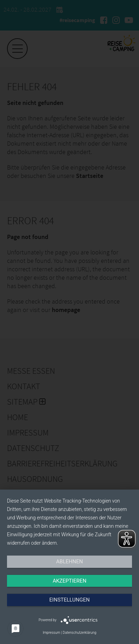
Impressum (51, 633)
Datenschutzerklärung (79, 633)
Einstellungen (69, 600)
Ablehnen (69, 562)
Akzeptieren (69, 581)
